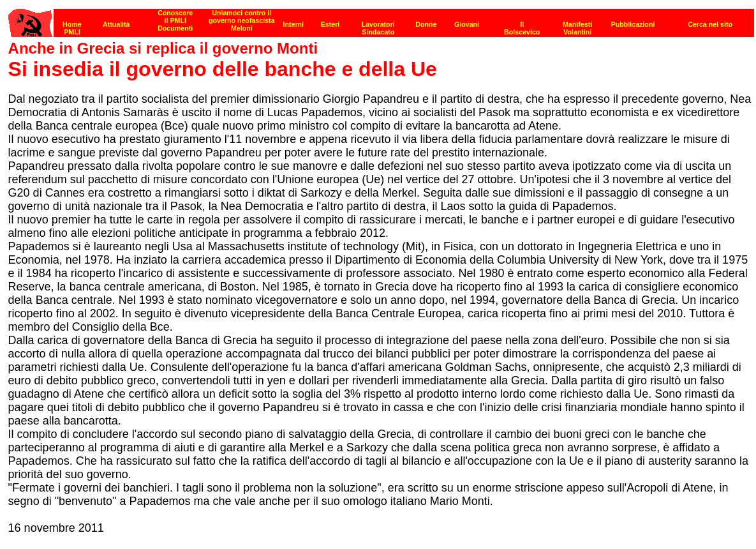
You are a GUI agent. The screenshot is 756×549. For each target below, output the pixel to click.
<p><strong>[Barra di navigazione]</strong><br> (381, 19)
